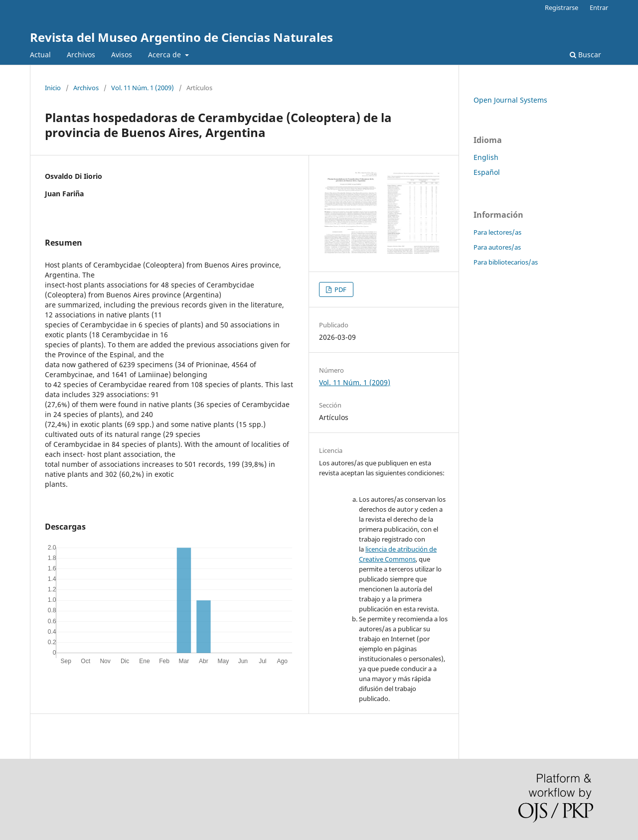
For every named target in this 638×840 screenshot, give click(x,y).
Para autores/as (497, 247)
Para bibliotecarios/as (506, 262)
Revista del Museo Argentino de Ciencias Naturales (181, 37)
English (486, 157)
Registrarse (561, 7)
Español (487, 172)
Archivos (81, 55)
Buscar (585, 55)
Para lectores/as (497, 232)
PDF (340, 289)
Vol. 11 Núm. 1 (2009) (143, 88)
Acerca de (165, 55)
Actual (40, 55)
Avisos (122, 55)
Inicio (53, 88)
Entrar (599, 7)
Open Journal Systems (510, 100)
